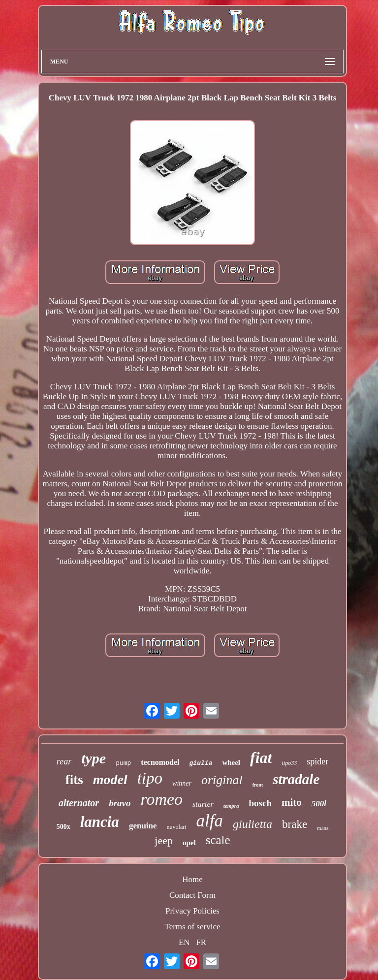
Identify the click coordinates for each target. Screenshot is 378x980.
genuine (143, 826)
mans (323, 828)
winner (182, 783)
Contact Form (192, 895)
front (258, 785)
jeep (164, 840)
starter (203, 804)
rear (64, 761)
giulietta (252, 824)
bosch (260, 803)
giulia (201, 763)
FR (201, 942)
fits (74, 780)
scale (218, 840)
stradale (296, 779)
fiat (261, 758)
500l (319, 804)
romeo (161, 799)
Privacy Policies (192, 911)
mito (292, 802)
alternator (79, 803)
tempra (231, 806)
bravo (120, 803)
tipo (150, 778)
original (222, 780)
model (110, 779)
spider (317, 761)
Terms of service (192, 927)
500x (63, 827)
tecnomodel (160, 762)
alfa (210, 821)
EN (184, 942)
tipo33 (289, 763)
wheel (231, 762)
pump (123, 763)
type (94, 758)
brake (295, 824)
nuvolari (177, 827)
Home (192, 879)
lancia (100, 822)
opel (189, 843)
